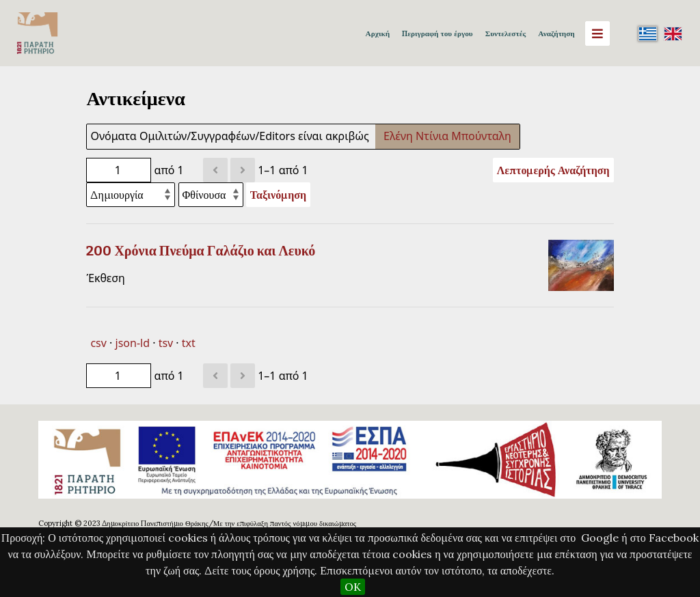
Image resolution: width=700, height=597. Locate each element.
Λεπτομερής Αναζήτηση (553, 170)
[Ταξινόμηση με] (131, 195)
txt (189, 343)
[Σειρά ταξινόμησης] (211, 195)
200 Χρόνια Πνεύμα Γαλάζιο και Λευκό (201, 251)
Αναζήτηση (556, 33)
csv (98, 343)
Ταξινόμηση (278, 195)
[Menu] (597, 33)
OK (353, 587)
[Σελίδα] (119, 170)
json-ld (133, 343)
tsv (166, 343)
